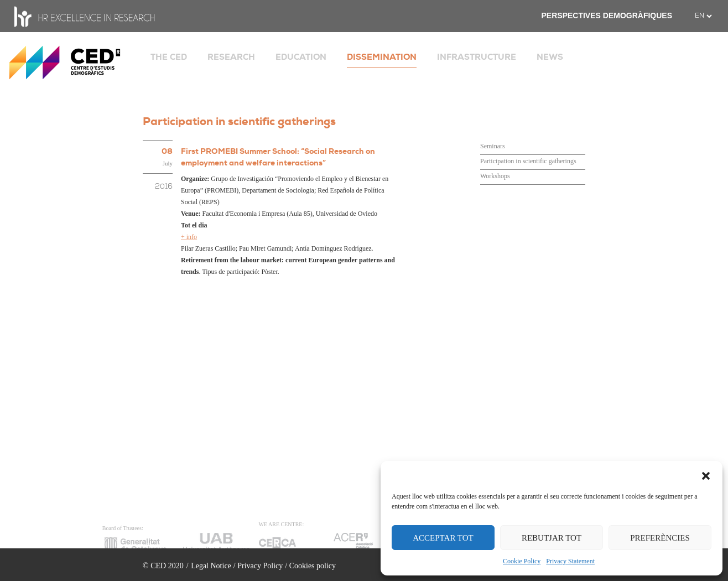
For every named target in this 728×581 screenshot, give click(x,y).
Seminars (493, 146)
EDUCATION (301, 57)
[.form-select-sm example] (703, 16)
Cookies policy (313, 566)
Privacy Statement (570, 561)
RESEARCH (231, 57)
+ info (189, 237)
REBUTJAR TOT (552, 538)
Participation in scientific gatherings (528, 161)
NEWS (550, 57)
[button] (706, 475)
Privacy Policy (260, 566)
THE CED (169, 57)
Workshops (495, 176)
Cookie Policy (522, 561)
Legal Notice (211, 566)
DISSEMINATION (382, 57)
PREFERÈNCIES (660, 538)
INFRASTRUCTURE (477, 57)
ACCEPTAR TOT (443, 538)
